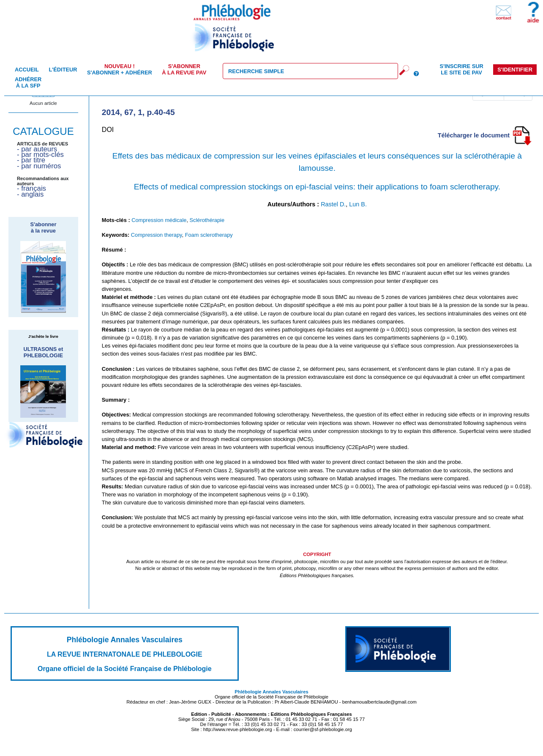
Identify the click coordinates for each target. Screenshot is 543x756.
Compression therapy (157, 235)
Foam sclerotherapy (209, 235)
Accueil (27, 70)
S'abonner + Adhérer (120, 69)
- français (31, 188)
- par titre (31, 160)
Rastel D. (333, 204)
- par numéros (39, 166)
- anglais (30, 194)
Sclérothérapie (207, 220)
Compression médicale (159, 220)
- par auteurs (37, 149)
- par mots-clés (40, 155)
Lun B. (358, 204)
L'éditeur (63, 70)
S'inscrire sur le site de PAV (461, 69)
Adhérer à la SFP (28, 82)
